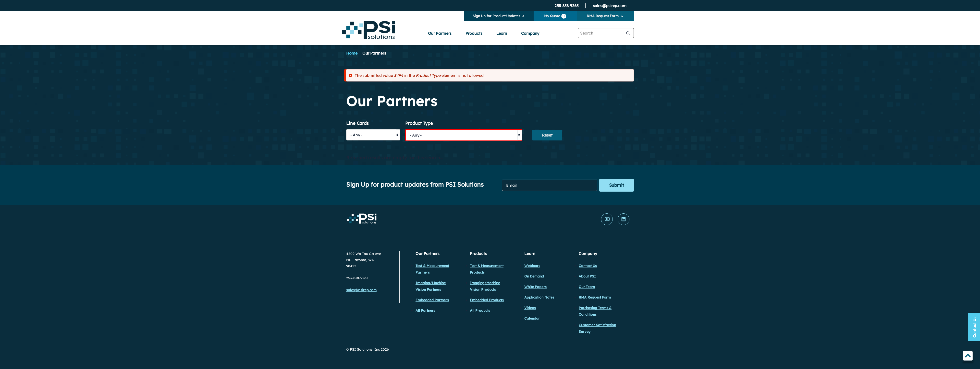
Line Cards (357, 123)
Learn (502, 33)
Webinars (532, 266)
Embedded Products (487, 300)
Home (352, 53)
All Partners (425, 311)
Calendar (532, 318)
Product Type (419, 123)
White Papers (535, 287)
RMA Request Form (603, 16)
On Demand (534, 276)
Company (530, 33)
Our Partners (440, 33)
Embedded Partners (432, 300)
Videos (530, 308)
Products (474, 33)
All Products (480, 311)
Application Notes (539, 297)
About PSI (587, 276)
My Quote (555, 16)
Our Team (587, 287)
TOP (968, 357)
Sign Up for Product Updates (496, 16)
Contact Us (588, 266)
